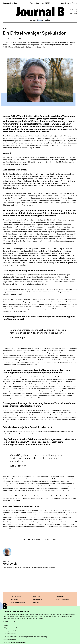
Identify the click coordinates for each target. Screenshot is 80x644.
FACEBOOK (36, 540)
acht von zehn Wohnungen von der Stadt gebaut (53, 263)
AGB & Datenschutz (63, 600)
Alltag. (33, 20)
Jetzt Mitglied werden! (18, 603)
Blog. (63, 3)
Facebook (74, 9)
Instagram (73, 14)
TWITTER (46, 540)
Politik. (40, 20)
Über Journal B (16, 597)
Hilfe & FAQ (37, 597)
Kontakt (36, 603)
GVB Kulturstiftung (10, 640)
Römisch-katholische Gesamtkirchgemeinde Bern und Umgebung (25, 637)
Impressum (60, 597)
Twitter (74, 11)
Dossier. (68, 3)
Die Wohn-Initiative (23, 116)
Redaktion (14, 600)
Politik (5, 29)
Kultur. (47, 20)
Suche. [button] (75, 3)
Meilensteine (38, 600)
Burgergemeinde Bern (11, 631)
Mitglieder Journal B (10, 628)
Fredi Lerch (9, 39)
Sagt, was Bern (11, 3)
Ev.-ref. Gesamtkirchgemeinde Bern (15, 643)
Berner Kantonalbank (10, 634)
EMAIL (54, 540)
